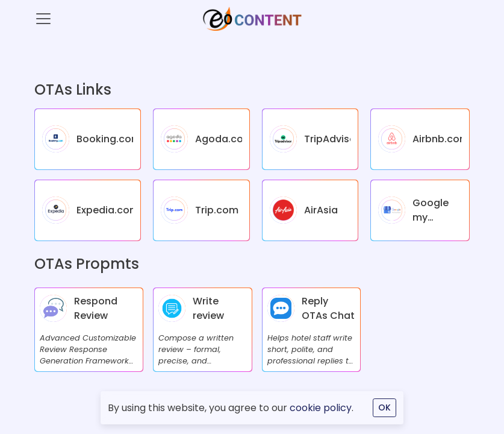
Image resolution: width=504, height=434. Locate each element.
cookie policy (321, 408)
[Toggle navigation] (43, 19)
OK (384, 407)
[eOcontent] (252, 19)
